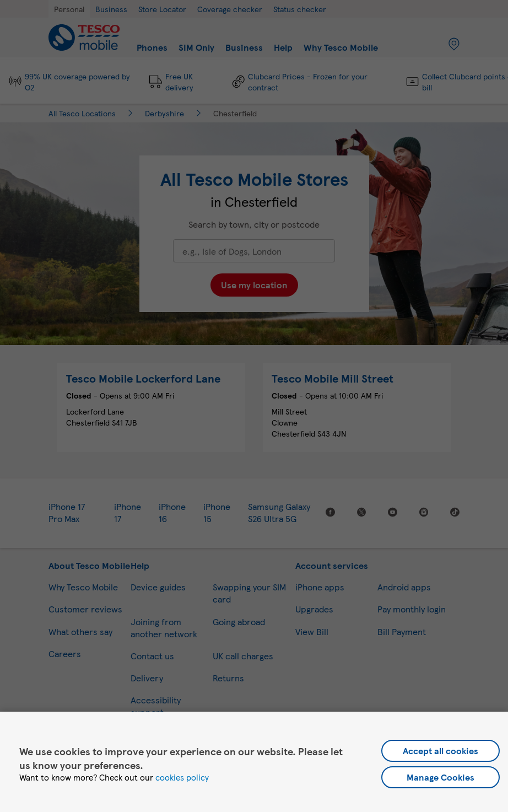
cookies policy (182, 777)
